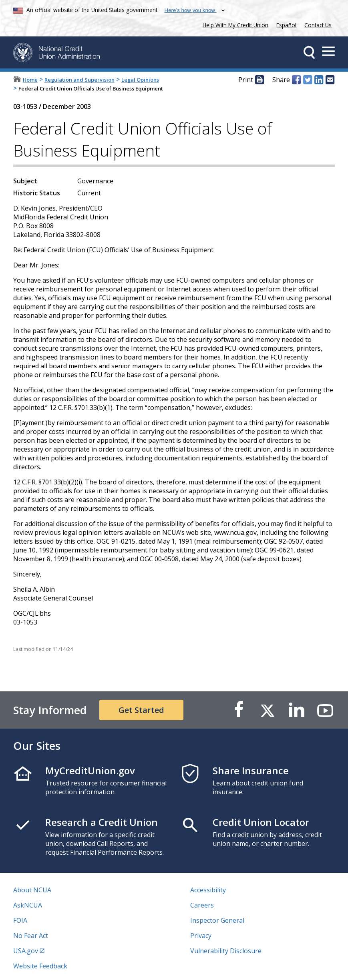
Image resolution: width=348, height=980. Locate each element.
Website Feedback (40, 966)
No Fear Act (31, 936)
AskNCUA (28, 905)
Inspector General (217, 920)
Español (286, 25)
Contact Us (318, 25)
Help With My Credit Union (234, 24)
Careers (202, 905)
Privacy (201, 936)
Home (30, 80)
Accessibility (208, 890)
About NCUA (32, 890)
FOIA (20, 920)
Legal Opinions (140, 80)
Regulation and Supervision (79, 80)
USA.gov (26, 951)
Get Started (141, 710)
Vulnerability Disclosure (226, 951)
